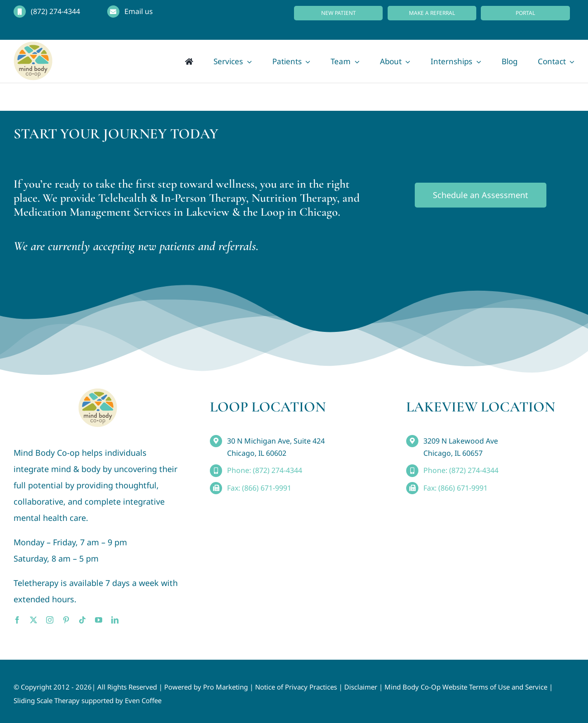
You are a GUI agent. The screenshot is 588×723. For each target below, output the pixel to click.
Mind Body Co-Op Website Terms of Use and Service (466, 687)
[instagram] (50, 620)
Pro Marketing (225, 687)
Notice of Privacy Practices (296, 687)
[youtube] (99, 620)
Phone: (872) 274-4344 (265, 470)
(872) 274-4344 (55, 11)
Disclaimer (361, 687)
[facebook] (17, 620)
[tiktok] (82, 620)
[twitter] (33, 620)
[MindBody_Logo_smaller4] (98, 392)
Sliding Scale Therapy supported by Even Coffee (88, 700)
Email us (139, 11)
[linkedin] (115, 620)
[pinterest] (66, 620)
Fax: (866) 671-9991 (259, 488)
